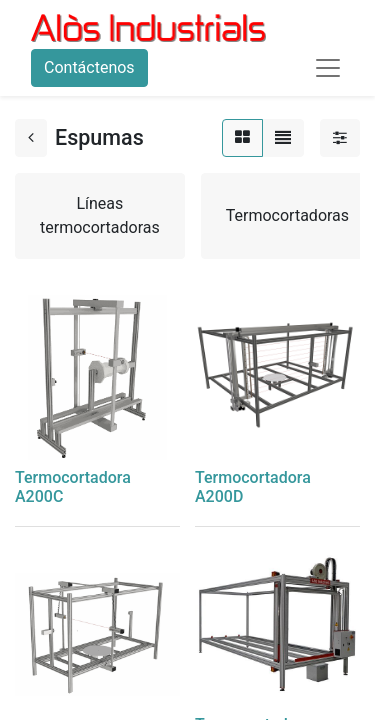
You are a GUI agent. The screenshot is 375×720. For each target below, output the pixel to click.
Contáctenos (89, 67)
